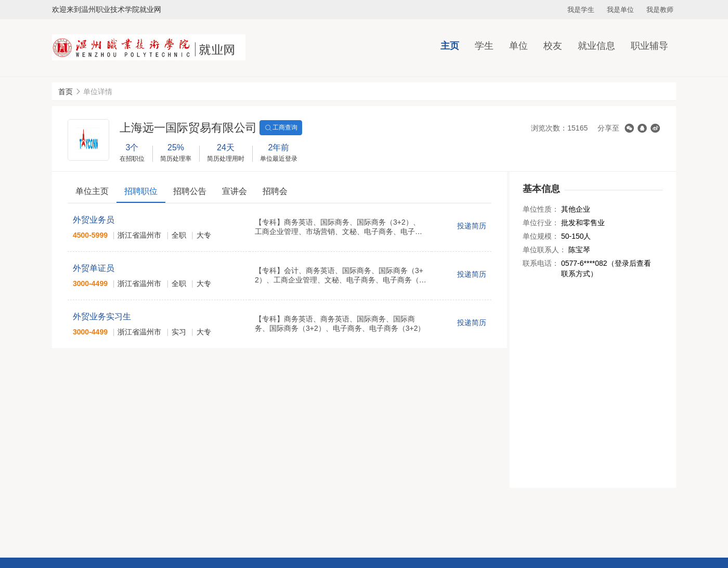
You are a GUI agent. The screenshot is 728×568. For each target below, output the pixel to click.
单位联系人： (544, 250)
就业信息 (596, 46)
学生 (484, 46)
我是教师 (660, 10)
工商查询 (281, 128)
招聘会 (275, 191)
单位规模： (541, 236)
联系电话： (541, 263)
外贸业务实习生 (102, 317)
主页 (450, 46)
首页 (66, 92)
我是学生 (581, 10)
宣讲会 (235, 191)
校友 (553, 46)
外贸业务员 (94, 220)
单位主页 (92, 191)
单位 (518, 46)
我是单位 (620, 10)
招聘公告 (190, 191)
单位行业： (541, 223)
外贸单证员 (94, 268)
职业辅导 (649, 46)
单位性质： (541, 209)
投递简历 (472, 226)
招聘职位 (141, 191)
